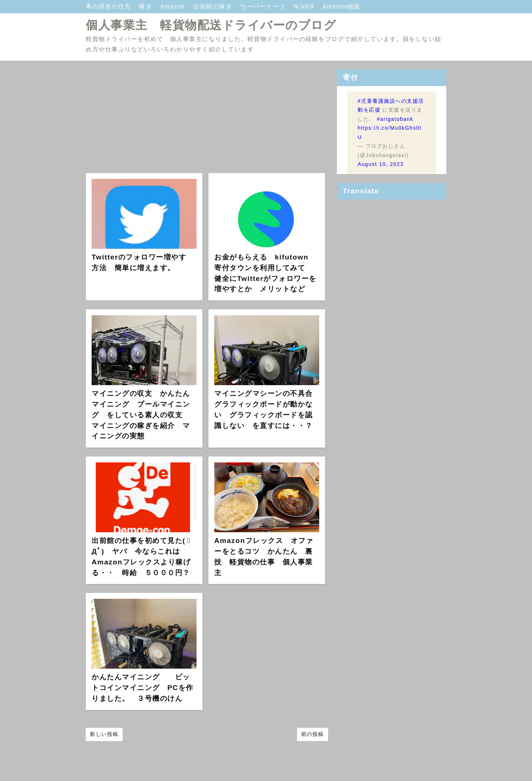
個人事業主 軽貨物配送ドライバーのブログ (211, 25)
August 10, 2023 (381, 164)
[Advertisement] (207, 121)
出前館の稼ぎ (214, 6)
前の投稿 (313, 734)
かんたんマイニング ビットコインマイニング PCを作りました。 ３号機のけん (143, 688)
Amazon (174, 6)
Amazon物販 (342, 6)
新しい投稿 (104, 734)
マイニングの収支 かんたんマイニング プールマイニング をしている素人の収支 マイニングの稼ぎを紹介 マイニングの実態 (141, 415)
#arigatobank (395, 119)
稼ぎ (146, 6)
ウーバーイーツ (264, 6)
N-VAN (305, 6)
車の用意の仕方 (109, 6)
